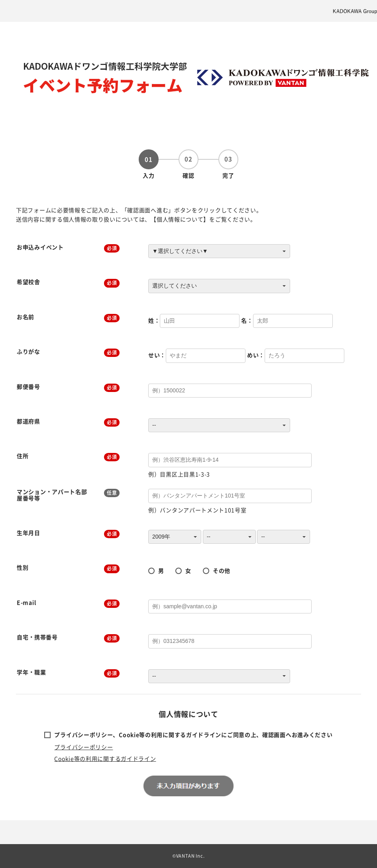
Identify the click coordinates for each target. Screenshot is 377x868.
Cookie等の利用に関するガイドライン (105, 758)
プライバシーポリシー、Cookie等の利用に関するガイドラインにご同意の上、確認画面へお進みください (193, 735)
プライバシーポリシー (83, 747)
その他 (222, 570)
